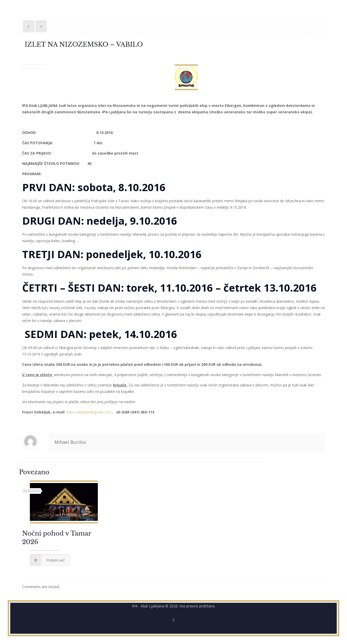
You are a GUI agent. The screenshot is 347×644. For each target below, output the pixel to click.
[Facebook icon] (174, 620)
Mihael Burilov (70, 442)
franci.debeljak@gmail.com (89, 412)
